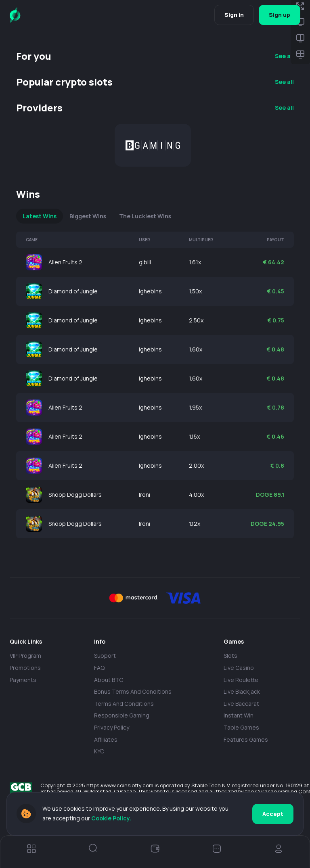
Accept (273, 814)
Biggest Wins (88, 216)
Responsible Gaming (122, 715)
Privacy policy (112, 727)
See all (284, 56)
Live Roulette (241, 680)
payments (23, 680)
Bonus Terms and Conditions (133, 691)
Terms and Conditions (124, 704)
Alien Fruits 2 (65, 262)
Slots (230, 656)
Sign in (234, 15)
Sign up (280, 15)
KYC (99, 751)
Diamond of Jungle (73, 291)
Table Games (241, 727)
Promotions (25, 668)
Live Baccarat (241, 704)
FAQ (99, 668)
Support (105, 656)
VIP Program (25, 656)
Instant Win (239, 715)
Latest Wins (40, 216)
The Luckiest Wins (145, 216)
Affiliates (106, 739)
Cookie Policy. (111, 818)
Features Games (246, 739)
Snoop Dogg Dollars (75, 495)
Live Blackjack (242, 691)
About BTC (109, 680)
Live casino (239, 668)
